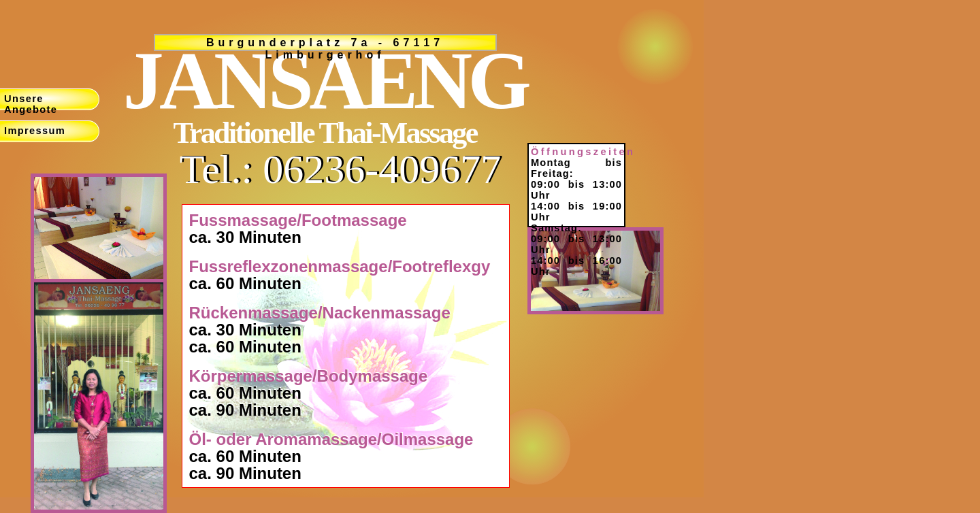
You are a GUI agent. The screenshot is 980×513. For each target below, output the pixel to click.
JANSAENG (325, 81)
